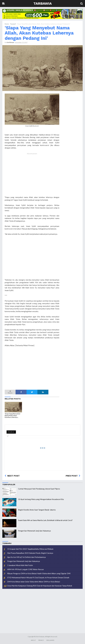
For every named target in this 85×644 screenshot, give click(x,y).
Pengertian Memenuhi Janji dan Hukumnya (34, 531)
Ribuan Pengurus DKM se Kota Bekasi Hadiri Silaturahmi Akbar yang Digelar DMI (39, 573)
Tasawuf (13, 24)
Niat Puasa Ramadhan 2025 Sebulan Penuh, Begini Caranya (30, 553)
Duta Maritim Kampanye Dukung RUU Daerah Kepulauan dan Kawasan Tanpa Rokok (40, 586)
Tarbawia (43, 3)
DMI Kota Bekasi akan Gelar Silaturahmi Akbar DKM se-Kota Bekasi (34, 582)
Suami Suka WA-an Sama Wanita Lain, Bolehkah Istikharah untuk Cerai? (45, 520)
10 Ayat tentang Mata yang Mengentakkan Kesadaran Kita (41, 499)
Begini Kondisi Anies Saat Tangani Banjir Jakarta (37, 510)
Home (7, 24)
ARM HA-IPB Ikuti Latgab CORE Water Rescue (25, 569)
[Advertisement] (32, 177)
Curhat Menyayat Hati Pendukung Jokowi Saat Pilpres (39, 489)
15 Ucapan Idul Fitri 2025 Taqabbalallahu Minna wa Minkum (30, 549)
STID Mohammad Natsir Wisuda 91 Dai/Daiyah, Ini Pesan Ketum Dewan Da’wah (38, 578)
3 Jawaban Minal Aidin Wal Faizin (20, 565)
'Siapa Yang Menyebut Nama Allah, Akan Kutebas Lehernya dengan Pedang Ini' (39, 33)
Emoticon (11, 432)
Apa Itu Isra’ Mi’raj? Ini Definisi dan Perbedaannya (26, 557)
